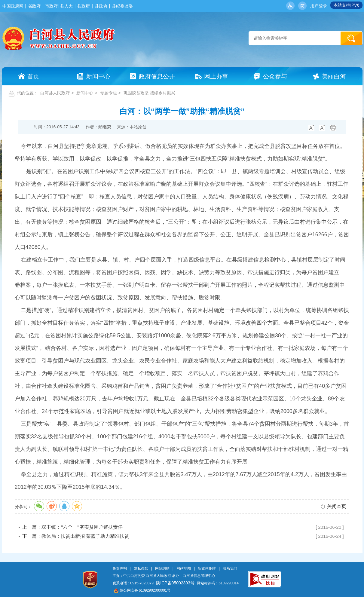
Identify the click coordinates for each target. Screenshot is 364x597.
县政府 (84, 6)
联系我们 (230, 568)
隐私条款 (141, 568)
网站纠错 (162, 568)
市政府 (51, 6)
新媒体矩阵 (207, 568)
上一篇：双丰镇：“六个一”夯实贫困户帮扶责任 (72, 527)
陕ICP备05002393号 (175, 583)
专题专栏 (109, 93)
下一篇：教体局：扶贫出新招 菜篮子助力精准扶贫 (76, 536)
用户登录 (319, 6)
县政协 (101, 6)
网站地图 (184, 568)
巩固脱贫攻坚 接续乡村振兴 (149, 93)
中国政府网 (13, 6)
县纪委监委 (122, 6)
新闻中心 (85, 93)
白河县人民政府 (55, 93)
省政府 (34, 6)
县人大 (66, 6)
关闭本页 (337, 506)
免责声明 (120, 568)
